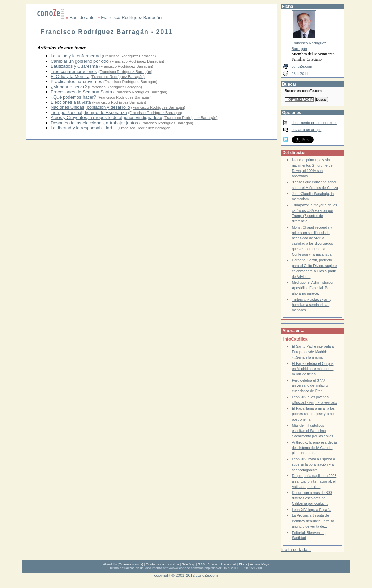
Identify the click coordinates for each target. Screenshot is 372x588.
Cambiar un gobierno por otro (80, 61)
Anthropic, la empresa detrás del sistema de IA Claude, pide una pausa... (315, 448)
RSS (201, 564)
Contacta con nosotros (163, 564)
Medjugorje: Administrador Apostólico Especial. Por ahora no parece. (313, 288)
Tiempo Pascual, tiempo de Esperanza (89, 112)
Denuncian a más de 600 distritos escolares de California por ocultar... (312, 498)
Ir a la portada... (296, 550)
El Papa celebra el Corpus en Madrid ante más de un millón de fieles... (313, 369)
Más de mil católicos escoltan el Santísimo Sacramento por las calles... (314, 431)
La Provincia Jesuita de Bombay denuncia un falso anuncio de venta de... (313, 521)
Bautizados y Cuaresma (74, 66)
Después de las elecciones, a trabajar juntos (94, 123)
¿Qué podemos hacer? (73, 97)
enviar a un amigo (307, 130)
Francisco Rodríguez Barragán (131, 18)
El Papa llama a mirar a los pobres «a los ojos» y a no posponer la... (313, 414)
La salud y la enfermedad (76, 56)
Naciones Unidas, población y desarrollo (90, 107)
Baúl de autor (83, 18)
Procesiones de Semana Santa (81, 92)
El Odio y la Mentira (70, 76)
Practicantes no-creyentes (76, 82)
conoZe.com (302, 66)
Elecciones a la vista (71, 102)
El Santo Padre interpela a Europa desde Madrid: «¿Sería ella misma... (313, 352)
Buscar (213, 564)
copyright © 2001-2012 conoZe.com (186, 575)
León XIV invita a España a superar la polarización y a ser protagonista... (313, 464)
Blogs (243, 564)
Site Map (189, 564)
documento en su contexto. (314, 123)
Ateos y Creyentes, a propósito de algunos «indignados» (106, 118)
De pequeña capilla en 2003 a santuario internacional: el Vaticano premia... (314, 481)
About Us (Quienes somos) (123, 564)
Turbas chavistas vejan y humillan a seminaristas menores (312, 305)
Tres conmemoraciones (74, 71)
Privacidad (229, 564)
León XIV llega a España (312, 510)
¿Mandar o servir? (69, 87)
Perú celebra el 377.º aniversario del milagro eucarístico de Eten (310, 386)
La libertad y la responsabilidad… (84, 128)
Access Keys (259, 564)
